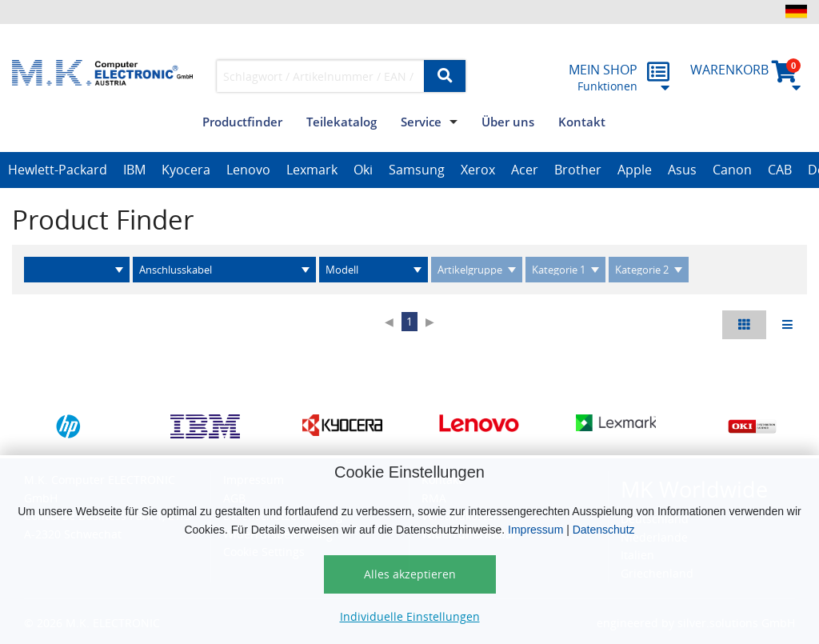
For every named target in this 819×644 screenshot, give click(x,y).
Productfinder (242, 122)
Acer (525, 170)
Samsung (417, 170)
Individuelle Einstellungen (410, 616)
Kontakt (582, 122)
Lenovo (248, 170)
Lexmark (312, 170)
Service (421, 122)
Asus (682, 170)
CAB (780, 170)
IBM (134, 170)
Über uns (508, 122)
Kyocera (186, 170)
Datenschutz (604, 530)
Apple (635, 170)
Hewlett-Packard (58, 170)
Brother (578, 170)
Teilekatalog (342, 122)
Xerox (478, 170)
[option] (58, 170)
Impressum (535, 530)
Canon (732, 170)
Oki (363, 170)
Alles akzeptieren (410, 574)
